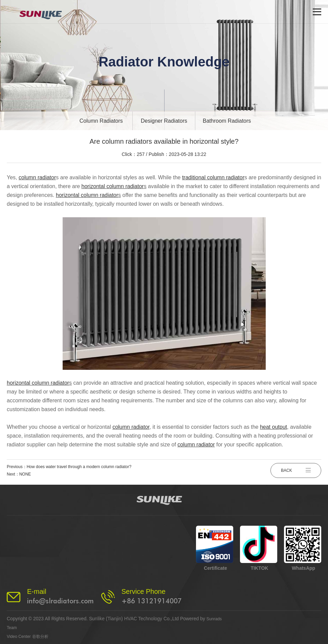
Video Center (20, 636)
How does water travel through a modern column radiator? (79, 467)
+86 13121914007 (152, 601)
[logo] (45, 12)
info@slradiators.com (60, 601)
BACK (296, 470)
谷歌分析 (45, 636)
